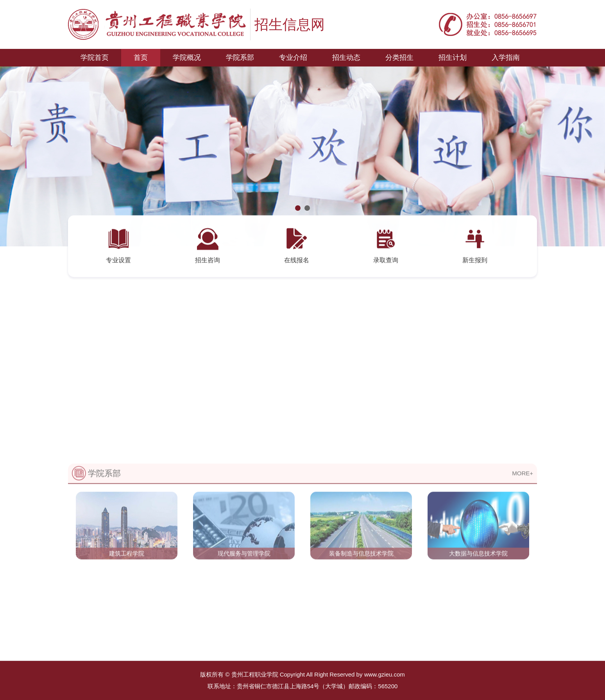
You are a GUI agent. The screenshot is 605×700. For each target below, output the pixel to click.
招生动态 (346, 57)
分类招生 (399, 57)
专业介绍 (293, 57)
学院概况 (187, 57)
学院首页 (95, 57)
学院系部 (240, 57)
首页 (141, 57)
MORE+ (523, 504)
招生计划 (453, 57)
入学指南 (506, 57)
